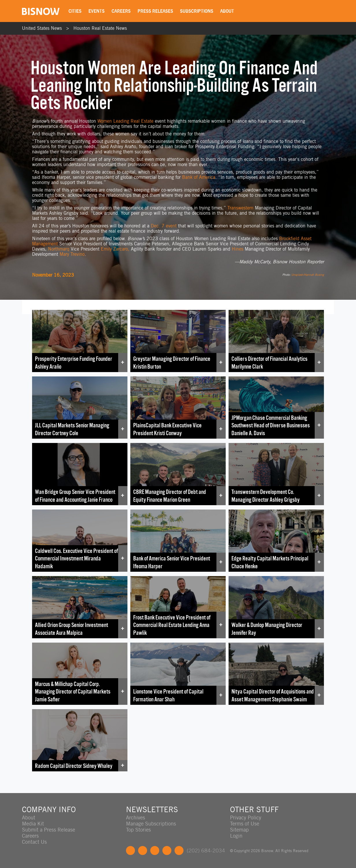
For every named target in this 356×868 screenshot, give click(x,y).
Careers (121, 11)
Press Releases (155, 11)
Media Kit (33, 824)
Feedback (179, 850)
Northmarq (59, 249)
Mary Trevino (72, 254)
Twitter (143, 850)
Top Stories (138, 830)
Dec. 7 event (164, 226)
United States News (42, 28)
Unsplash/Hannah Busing (308, 275)
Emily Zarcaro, (115, 249)
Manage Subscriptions (151, 824)
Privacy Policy (246, 818)
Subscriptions (197, 11)
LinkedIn (155, 850)
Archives (136, 818)
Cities (75, 11)
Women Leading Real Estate (125, 121)
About (227, 11)
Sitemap (239, 830)
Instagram (167, 850)
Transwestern (240, 208)
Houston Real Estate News (100, 28)
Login (236, 836)
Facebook (130, 850)
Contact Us (34, 842)
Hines (238, 249)
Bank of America (199, 177)
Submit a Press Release (49, 830)
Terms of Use (245, 824)
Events (97, 11)
